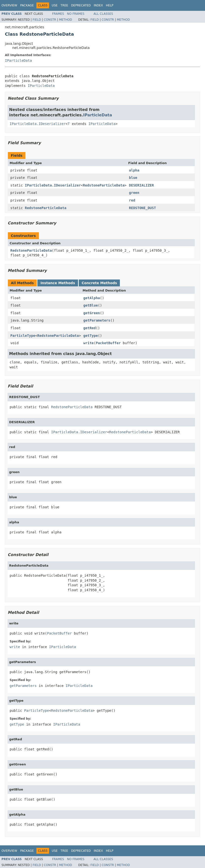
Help (110, 5)
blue (133, 178)
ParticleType (23, 336)
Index (98, 5)
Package (27, 5)
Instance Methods (58, 283)
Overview (9, 5)
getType (91, 336)
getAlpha (92, 298)
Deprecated (81, 5)
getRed (90, 328)
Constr (50, 20)
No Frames (76, 14)
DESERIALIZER (141, 185)
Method (66, 20)
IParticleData (18, 61)
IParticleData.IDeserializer (38, 124)
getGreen (92, 313)
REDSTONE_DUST (142, 208)
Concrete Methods (99, 283)
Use (55, 5)
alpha (134, 170)
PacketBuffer (108, 343)
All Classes (103, 14)
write (89, 343)
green (134, 193)
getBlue (91, 305)
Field (37, 20)
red (132, 200)
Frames (58, 14)
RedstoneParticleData (104, 185)
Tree (64, 5)
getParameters (97, 320)
